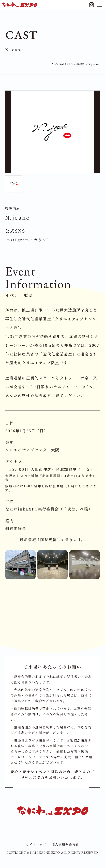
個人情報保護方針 (66, 845)
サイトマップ (35, 845)
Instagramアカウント (28, 241)
